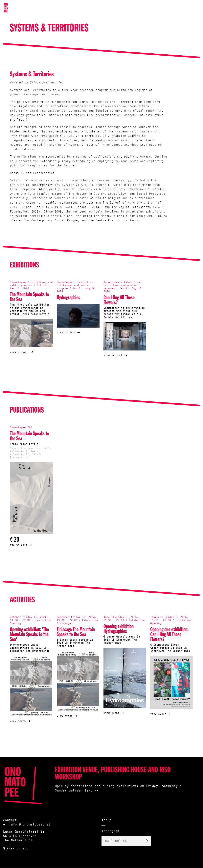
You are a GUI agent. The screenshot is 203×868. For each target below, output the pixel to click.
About (106, 820)
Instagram (110, 831)
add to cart (19, 545)
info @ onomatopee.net (30, 825)
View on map (18, 849)
